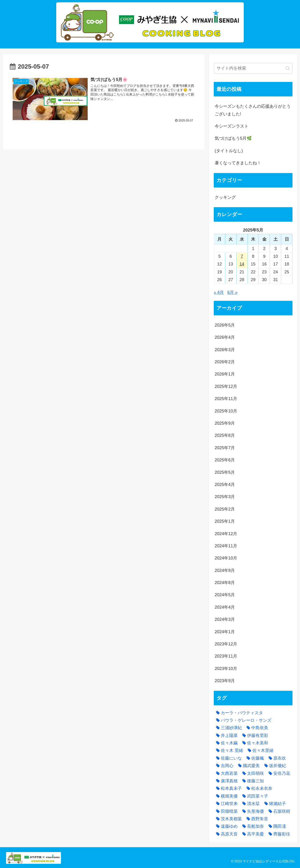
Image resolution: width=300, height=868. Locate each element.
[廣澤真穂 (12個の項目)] (226, 781)
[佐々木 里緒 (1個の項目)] (228, 750)
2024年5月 (225, 595)
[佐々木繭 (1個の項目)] (226, 743)
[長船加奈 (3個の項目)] (252, 826)
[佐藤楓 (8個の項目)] (254, 758)
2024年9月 (225, 570)
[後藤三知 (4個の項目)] (252, 781)
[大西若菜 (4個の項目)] (226, 773)
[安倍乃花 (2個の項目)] (278, 773)
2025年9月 (225, 423)
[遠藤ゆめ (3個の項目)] (226, 826)
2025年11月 (226, 399)
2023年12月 (226, 644)
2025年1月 (225, 521)
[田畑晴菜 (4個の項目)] (226, 811)
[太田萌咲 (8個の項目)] (252, 773)
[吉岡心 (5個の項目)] (224, 766)
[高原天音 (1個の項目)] (226, 834)
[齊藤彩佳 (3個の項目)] (278, 834)
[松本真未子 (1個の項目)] (228, 788)
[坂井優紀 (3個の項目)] (274, 766)
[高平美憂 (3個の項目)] (252, 834)
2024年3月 (225, 619)
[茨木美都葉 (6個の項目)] (228, 819)
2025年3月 (225, 497)
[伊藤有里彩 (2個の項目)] (254, 736)
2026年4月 (225, 337)
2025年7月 (225, 448)
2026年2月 (225, 362)
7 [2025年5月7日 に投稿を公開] (242, 256)
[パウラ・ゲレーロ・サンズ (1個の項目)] (243, 720)
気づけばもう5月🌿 (233, 138)
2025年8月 (225, 435)
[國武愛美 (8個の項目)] (248, 766)
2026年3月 (225, 350)
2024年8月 (225, 583)
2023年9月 (225, 681)
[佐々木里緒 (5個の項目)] (259, 750)
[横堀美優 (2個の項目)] (226, 796)
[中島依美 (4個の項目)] (256, 728)
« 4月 (219, 292)
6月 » (232, 292)
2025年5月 (225, 472)
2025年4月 (225, 485)
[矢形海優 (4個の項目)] (252, 811)
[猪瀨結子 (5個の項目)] (274, 804)
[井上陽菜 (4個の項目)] (226, 736)
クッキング (225, 197)
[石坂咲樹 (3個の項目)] (278, 811)
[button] (288, 68)
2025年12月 (226, 386)
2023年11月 (226, 656)
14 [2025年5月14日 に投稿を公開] (242, 264)
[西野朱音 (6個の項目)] (256, 819)
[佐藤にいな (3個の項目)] (228, 758)
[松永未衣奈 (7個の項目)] (258, 788)
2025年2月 (225, 509)
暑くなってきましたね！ (238, 163)
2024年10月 (226, 558)
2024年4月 (225, 607)
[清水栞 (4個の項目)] (250, 804)
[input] (253, 68)
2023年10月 (226, 669)
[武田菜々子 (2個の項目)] (254, 796)
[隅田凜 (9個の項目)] (276, 826)
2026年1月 (225, 374)
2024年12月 (226, 534)
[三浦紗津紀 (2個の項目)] (228, 728)
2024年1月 (225, 632)
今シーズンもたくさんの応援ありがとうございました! (253, 110)
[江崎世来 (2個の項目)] (226, 804)
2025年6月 (225, 460)
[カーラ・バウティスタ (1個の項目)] (238, 713)
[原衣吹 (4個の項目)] (276, 758)
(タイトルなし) (229, 151)
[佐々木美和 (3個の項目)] (254, 743)
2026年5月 (225, 325)
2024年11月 (226, 546)
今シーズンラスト (232, 126)
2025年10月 (226, 411)
